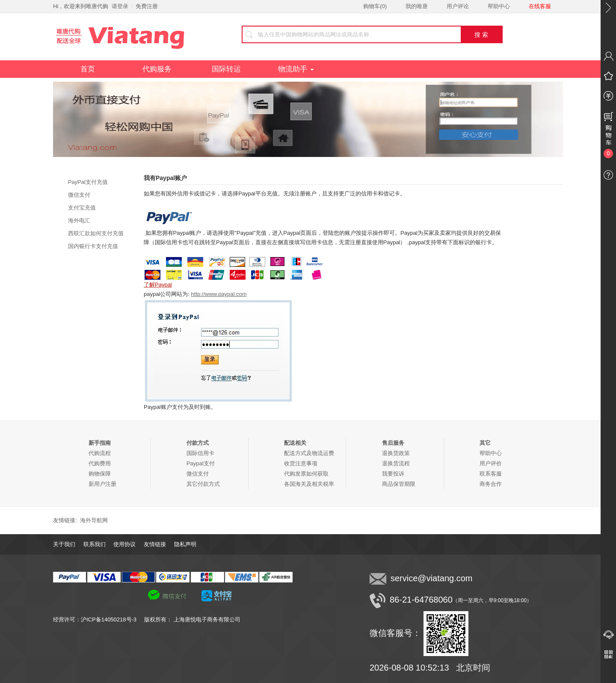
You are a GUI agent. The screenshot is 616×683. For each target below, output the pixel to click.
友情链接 (155, 544)
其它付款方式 (203, 484)
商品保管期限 (399, 484)
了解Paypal (158, 285)
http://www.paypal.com (219, 294)
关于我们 (64, 544)
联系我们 (95, 544)
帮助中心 (499, 6)
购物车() (375, 6)
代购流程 (100, 453)
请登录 (120, 6)
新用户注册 (102, 484)
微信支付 (79, 195)
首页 (88, 69)
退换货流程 (396, 463)
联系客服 (491, 474)
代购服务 (157, 69)
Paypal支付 (201, 463)
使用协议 (124, 544)
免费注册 (147, 6)
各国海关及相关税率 (309, 484)
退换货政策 (396, 453)
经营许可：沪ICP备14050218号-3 (99, 619)
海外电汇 (79, 220)
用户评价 (491, 463)
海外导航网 (94, 520)
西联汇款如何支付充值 (96, 233)
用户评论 (458, 6)
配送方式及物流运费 (309, 453)
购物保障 (100, 474)
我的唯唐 (417, 6)
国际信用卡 (200, 453)
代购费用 (100, 463)
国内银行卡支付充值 (93, 246)
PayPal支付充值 (88, 182)
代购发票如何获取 (306, 474)
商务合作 (491, 484)
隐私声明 (185, 544)
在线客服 (540, 6)
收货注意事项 (301, 463)
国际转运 (226, 69)
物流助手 (296, 69)
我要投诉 (393, 474)
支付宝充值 (82, 208)
